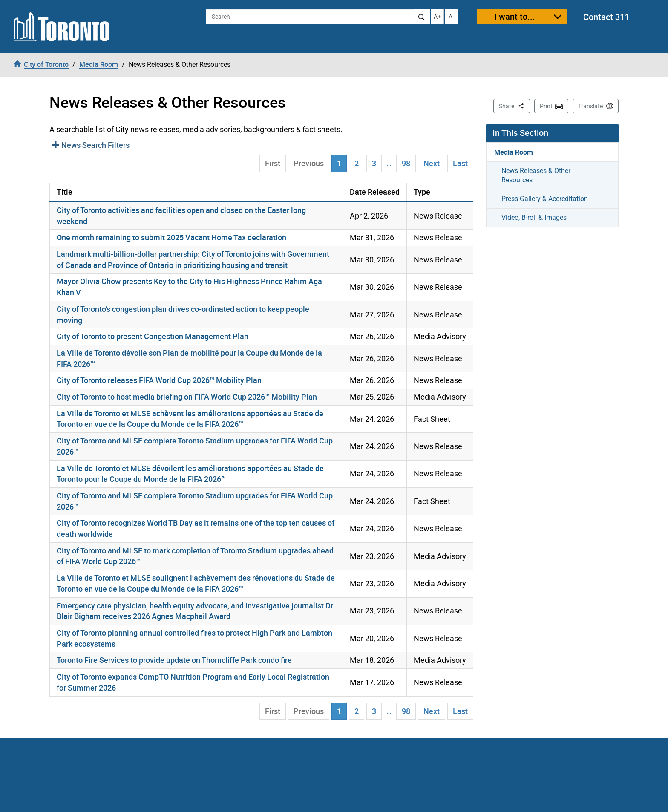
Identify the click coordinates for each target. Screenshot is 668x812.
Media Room (514, 152)
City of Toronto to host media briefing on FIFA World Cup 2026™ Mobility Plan (187, 397)
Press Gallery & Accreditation (545, 199)
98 (406, 163)
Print (546, 106)
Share (514, 105)
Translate (590, 106)
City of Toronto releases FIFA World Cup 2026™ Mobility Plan (159, 380)
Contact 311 (606, 17)
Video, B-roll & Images (534, 217)
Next (432, 163)
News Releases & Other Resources (536, 176)
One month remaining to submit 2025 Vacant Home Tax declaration (171, 237)
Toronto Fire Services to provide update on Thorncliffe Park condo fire (174, 660)
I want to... (515, 16)
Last (460, 163)
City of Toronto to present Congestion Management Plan (153, 336)
